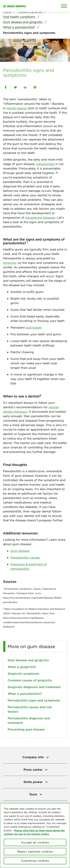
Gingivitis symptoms (23, 674)
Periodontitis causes (26, 557)
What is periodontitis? (19, 27)
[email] (35, 87)
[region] (35, 836)
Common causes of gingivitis (30, 680)
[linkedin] (25, 87)
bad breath (34, 327)
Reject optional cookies (35, 852)
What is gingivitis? (22, 667)
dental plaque (17, 108)
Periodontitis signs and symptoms (34, 700)
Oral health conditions (19, 17)
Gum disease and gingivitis (23, 22)
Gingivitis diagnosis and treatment (34, 687)
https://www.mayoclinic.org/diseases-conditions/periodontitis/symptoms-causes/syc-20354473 (30, 622)
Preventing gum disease (26, 729)
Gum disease (20, 551)
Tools (34, 794)
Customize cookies (35, 861)
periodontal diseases (40, 218)
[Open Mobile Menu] (64, 6)
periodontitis (45, 164)
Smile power (34, 782)
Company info (34, 757)
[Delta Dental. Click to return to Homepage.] (26, 6)
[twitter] (15, 87)
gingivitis (10, 263)
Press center (34, 770)
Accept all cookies (35, 842)
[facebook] (6, 87)
